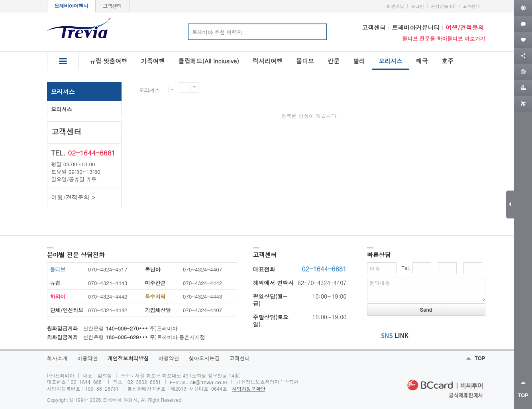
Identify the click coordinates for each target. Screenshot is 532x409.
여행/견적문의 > (74, 197)
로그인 (417, 6)
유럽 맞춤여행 (109, 61)
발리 (359, 61)
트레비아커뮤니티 (416, 27)
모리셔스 (391, 63)
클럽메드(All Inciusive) (209, 61)
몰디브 (305, 61)
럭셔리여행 (268, 61)
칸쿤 (334, 61)
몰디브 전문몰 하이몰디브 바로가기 (444, 38)
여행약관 (169, 358)
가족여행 (153, 61)
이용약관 (88, 358)
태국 (422, 61)
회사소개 (57, 358)
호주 (448, 61)
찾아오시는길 (204, 358)
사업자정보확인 (249, 388)
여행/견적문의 (465, 27)
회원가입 (395, 6)
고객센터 (112, 6)
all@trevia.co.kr (208, 382)
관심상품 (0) (443, 6)
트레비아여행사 (71, 6)
